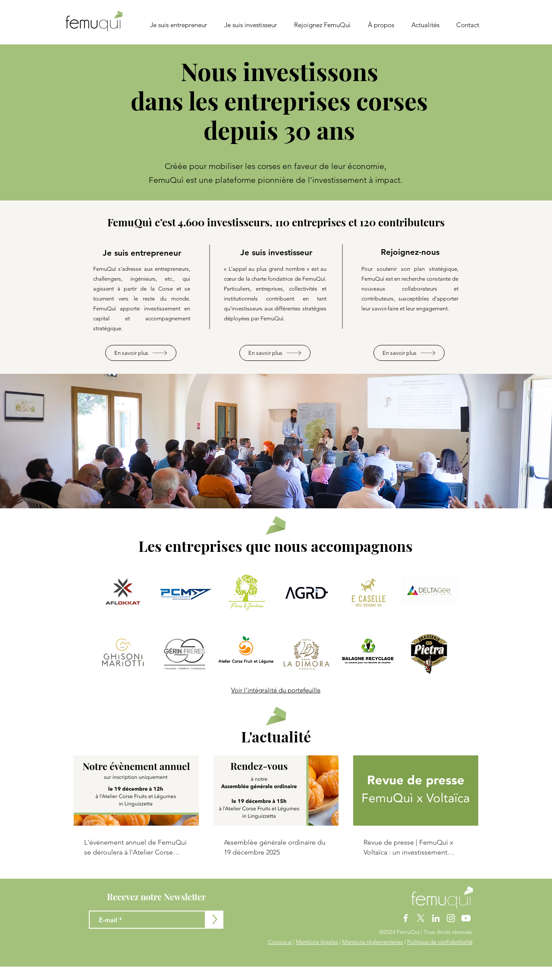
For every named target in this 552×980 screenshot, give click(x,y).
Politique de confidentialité (440, 942)
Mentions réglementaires (373, 942)
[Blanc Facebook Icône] (406, 918)
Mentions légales (317, 942)
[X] (421, 918)
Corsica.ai (280, 942)
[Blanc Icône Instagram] (451, 918)
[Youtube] (466, 918)
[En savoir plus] (141, 353)
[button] (381, 25)
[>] (214, 920)
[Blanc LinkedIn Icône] (436, 918)
